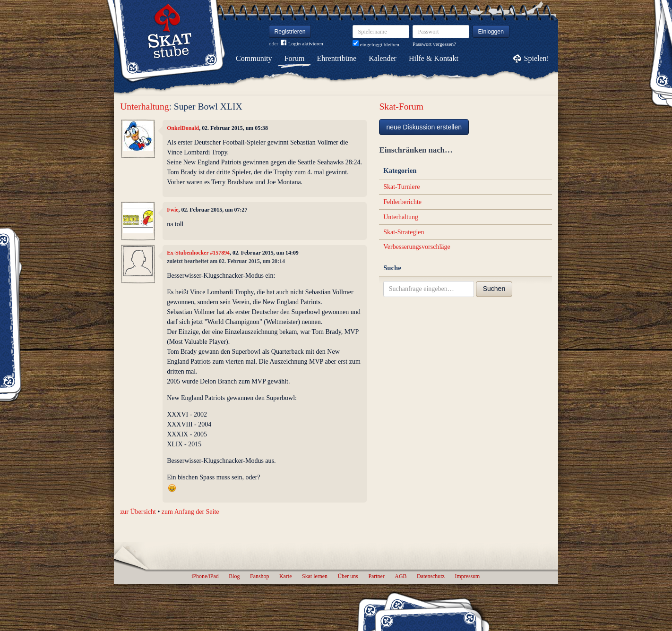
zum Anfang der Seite (190, 512)
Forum (295, 58)
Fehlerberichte (402, 202)
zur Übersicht (138, 512)
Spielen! (537, 58)
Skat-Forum (401, 107)
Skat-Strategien (404, 232)
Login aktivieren (302, 44)
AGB (401, 576)
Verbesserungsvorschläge (417, 247)
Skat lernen (315, 576)
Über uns (348, 576)
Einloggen (491, 32)
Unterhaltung (144, 107)
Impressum (467, 576)
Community (254, 58)
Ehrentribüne (337, 58)
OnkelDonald (183, 128)
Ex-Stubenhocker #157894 (198, 253)
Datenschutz (431, 576)
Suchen (494, 289)
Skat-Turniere (401, 187)
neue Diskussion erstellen (424, 127)
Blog (234, 576)
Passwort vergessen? (434, 44)
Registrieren (290, 32)
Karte (285, 576)
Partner (376, 576)
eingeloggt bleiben (376, 44)
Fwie (172, 210)
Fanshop (259, 576)
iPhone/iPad (205, 576)
